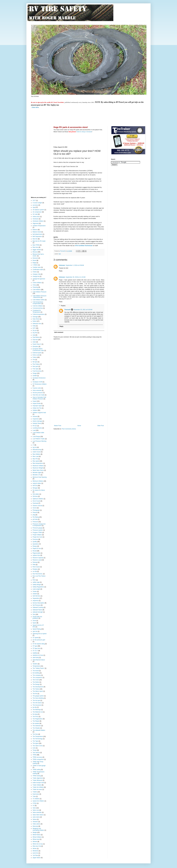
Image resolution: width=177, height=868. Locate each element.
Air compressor (37, 212)
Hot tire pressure (38, 393)
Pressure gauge (37, 528)
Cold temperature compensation (38, 303)
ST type (35, 646)
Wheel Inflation (37, 837)
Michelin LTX (36, 475)
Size (34, 614)
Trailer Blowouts (37, 780)
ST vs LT (35, 651)
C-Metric (35, 265)
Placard (35, 512)
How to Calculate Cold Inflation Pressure (39, 398)
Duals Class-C (37, 344)
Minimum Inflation (38, 481)
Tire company (37, 675)
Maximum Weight (38, 468)
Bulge (34, 263)
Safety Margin (37, 585)
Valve (34, 808)
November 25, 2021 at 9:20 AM (83, 310)
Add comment (59, 332)
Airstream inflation (38, 221)
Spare (34, 623)
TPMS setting (37, 770)
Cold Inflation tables (39, 300)
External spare (37, 353)
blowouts (35, 258)
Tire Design (36, 684)
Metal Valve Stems (38, 470)
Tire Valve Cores (38, 746)
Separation (36, 598)
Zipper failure (37, 858)
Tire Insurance (37, 705)
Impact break (37, 403)
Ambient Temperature (39, 226)
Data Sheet (36, 319)
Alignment (36, 223)
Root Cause (36, 567)
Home (79, 426)
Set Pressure (37, 605)
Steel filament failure (39, 660)
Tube (34, 796)
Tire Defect (36, 682)
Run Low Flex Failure (39, 576)
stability (35, 653)
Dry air (35, 330)
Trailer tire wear (37, 789)
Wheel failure (37, 835)
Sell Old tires (36, 596)
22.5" (34, 200)
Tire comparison (37, 678)
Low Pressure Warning (39, 441)
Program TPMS (37, 533)
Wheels (35, 842)
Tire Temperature (38, 736)
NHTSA (35, 486)
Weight (35, 832)
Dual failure (36, 337)
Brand (34, 260)
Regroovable (36, 553)
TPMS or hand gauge (39, 766)
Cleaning (35, 287)
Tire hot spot (36, 700)
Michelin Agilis (37, 473)
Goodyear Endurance (39, 378)
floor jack (35, 366)
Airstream (36, 219)
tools (34, 748)
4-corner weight (37, 203)
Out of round (36, 501)
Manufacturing (37, 450)
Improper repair (37, 406)
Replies (63, 306)
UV (34, 806)
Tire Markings (37, 710)
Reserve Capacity (38, 558)
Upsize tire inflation (38, 801)
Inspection (36, 419)
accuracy (35, 205)
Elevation (35, 347)
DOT (34, 328)
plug (34, 515)
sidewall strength (38, 612)
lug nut (35, 447)
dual (34, 335)
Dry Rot (35, 333)
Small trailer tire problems (37, 617)
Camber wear (37, 267)
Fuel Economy (37, 371)
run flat (35, 571)
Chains (35, 272)
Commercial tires (38, 308)
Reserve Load (37, 560)
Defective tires (37, 324)
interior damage (37, 421)
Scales (35, 591)
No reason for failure (39, 490)
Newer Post (58, 426)
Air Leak (35, 214)
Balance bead (37, 232)
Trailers (35, 792)
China (34, 285)
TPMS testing (37, 776)
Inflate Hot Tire (37, 408)
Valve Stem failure (38, 815)
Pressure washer (38, 530)
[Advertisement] (72, 117)
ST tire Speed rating (39, 644)
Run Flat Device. (38, 574)
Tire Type (35, 741)
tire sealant (36, 723)
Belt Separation (37, 236)
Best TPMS (36, 245)
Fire (34, 360)
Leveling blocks (37, 428)
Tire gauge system (38, 696)
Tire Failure (36, 689)
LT (33, 445)
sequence (36, 601)
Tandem (35, 664)
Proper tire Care (37, 537)
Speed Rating (37, 629)
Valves (35, 819)
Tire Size (35, 734)
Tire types (36, 743)
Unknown (62, 265)
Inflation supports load (39, 413)
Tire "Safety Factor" (38, 668)
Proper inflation (37, 535)
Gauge (35, 373)
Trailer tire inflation (38, 787)
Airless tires (36, 217)
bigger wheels (37, 250)
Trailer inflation (37, 785)
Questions (36, 544)
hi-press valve (37, 388)
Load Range (36, 437)
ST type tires (36, 648)
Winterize (35, 851)
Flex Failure (36, 364)
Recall (34, 551)
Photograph (36, 510)
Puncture (35, 539)
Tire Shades (36, 728)
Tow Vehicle (36, 753)
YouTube (35, 855)
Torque (35, 750)
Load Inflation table (38, 433)
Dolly (34, 326)
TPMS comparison (38, 759)
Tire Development (38, 687)
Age (60, 254)
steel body (36, 657)
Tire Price (36, 717)
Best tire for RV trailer (39, 241)
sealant (35, 594)
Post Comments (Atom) (69, 429)
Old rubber (36, 494)
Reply (61, 271)
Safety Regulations (38, 587)
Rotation (35, 569)
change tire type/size (39, 279)
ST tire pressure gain (39, 640)
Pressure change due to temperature (39, 525)
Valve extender (37, 812)
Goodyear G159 (37, 382)
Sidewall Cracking (38, 607)
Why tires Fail (37, 846)
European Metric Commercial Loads (38, 350)
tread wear (36, 794)
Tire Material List (38, 712)
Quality (35, 542)
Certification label (38, 270)
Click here (35, 107)
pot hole (35, 519)
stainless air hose (38, 655)
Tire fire (35, 694)
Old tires (35, 496)
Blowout (35, 252)
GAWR (35, 376)
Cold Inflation (37, 290)
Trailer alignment (38, 778)
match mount (37, 452)
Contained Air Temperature (37, 311)
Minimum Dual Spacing (40, 477)
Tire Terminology (38, 739)
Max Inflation (36, 454)
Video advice (37, 824)
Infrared (35, 417)
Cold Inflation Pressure (39, 292)
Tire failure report (38, 691)
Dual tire (35, 340)
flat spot (35, 362)
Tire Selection (37, 726)
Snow (34, 621)
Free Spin (36, 369)
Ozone (35, 508)
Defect (35, 321)
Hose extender (37, 390)
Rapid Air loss (37, 548)
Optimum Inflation (38, 499)
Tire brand (36, 671)
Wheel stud (36, 839)
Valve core (36, 810)
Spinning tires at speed (40, 634)
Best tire (35, 239)
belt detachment (37, 234)
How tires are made (38, 395)
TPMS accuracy (37, 757)
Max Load (36, 456)
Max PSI (35, 459)
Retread (35, 562)
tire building (36, 673)
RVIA (34, 580)
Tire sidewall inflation (39, 730)
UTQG (35, 803)
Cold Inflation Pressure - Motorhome (39, 297)
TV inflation (36, 799)
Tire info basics (37, 703)
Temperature (36, 666)
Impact (35, 401)
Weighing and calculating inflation (38, 829)
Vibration (35, 822)
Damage (35, 317)
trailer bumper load (38, 783)
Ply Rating (36, 517)
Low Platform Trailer (39, 439)
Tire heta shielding (38, 698)
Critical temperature (39, 314)
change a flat (37, 274)
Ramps (35, 546)
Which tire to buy (38, 844)
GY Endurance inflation (40, 384)
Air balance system (38, 210)
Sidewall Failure (37, 610)
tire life (35, 707)
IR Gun (35, 426)
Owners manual (37, 506)
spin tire (35, 631)
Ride (34, 565)
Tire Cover (36, 680)
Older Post (101, 426)
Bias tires (35, 247)
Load (34, 430)
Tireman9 (67, 310)
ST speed (36, 638)
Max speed (36, 461)
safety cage (36, 582)
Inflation (35, 410)
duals (34, 342)
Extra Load (36, 355)
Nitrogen (35, 488)
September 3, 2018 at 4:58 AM (75, 265)
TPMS (34, 755)
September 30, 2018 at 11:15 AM (76, 277)
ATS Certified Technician (84, 246)
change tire (36, 276)
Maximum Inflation (38, 466)
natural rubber (37, 483)
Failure (35, 357)
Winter (35, 849)
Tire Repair (36, 721)
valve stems (36, 817)
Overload (35, 503)
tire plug (35, 714)
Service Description (38, 603)
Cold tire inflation (38, 306)
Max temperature (38, 463)
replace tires (36, 555)
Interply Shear (37, 423)
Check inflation (37, 283)
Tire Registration (38, 719)
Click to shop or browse (84, 132)
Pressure (35, 522)
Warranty (35, 826)
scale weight (36, 589)
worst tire (35, 853)
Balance (35, 230)
